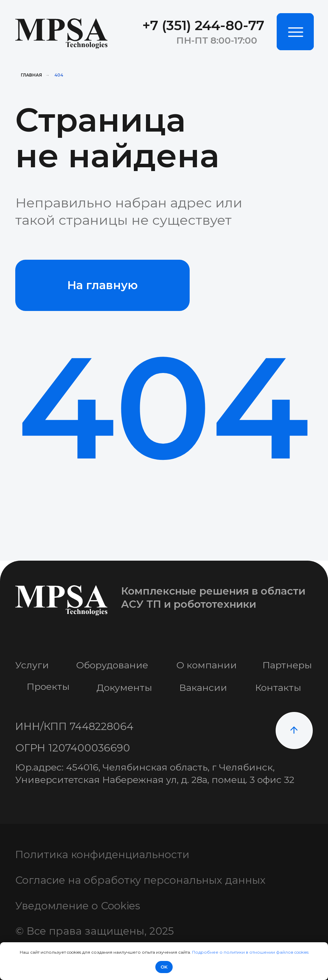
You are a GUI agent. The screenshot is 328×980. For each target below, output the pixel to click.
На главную (102, 285)
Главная (31, 75)
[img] (295, 32)
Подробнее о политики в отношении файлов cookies (250, 952)
